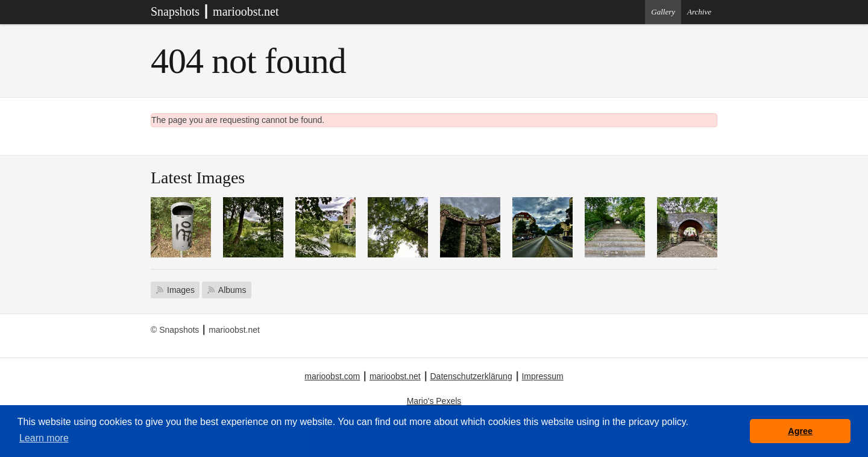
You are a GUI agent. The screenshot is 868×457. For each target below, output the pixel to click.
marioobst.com (332, 376)
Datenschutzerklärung (471, 376)
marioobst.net (395, 376)
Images (181, 290)
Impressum (542, 376)
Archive (699, 12)
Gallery (663, 12)
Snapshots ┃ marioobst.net (215, 11)
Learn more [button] (44, 438)
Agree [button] (800, 431)
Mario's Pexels (434, 401)
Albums (232, 290)
